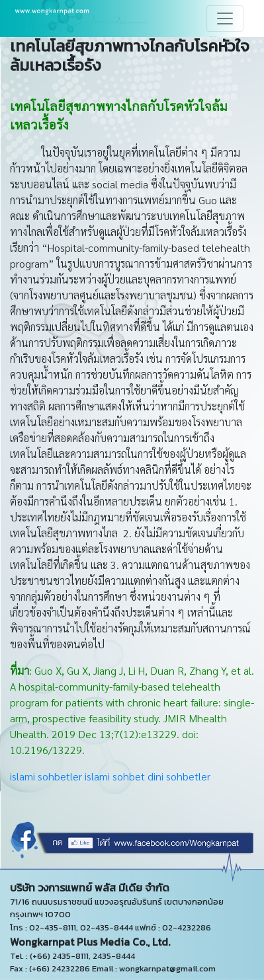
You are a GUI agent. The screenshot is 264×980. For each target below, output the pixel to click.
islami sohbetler (46, 776)
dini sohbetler (179, 776)
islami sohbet (115, 776)
